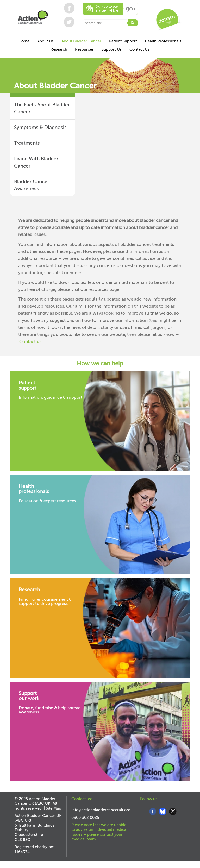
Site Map (54, 808)
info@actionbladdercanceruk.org (101, 810)
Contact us (30, 342)
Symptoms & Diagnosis (40, 127)
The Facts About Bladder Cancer (42, 108)
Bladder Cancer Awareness (32, 185)
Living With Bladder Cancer (36, 162)
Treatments (27, 143)
